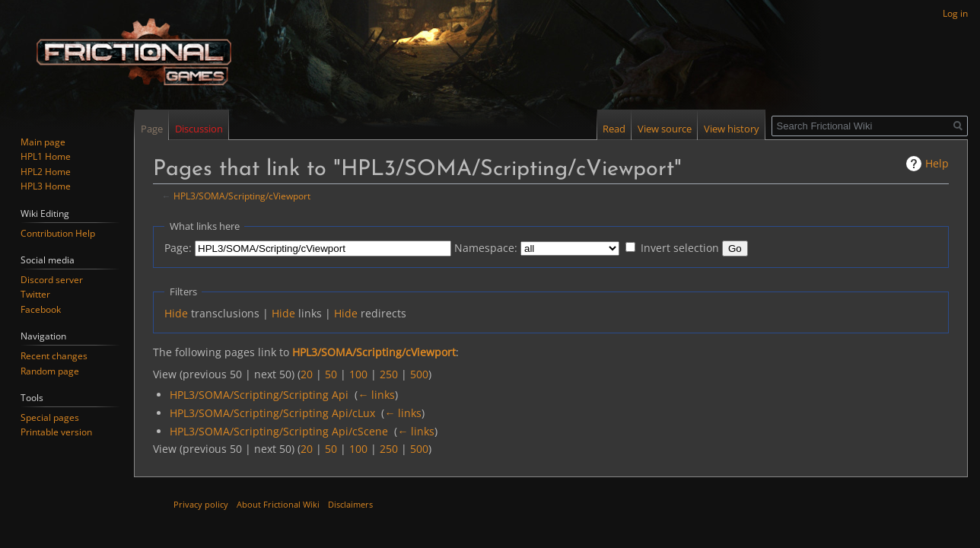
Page (152, 129)
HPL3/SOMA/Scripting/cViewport (242, 196)
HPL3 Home (46, 186)
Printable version (56, 432)
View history (732, 129)
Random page (50, 371)
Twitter (35, 294)
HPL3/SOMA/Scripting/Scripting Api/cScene (279, 431)
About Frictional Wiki (278, 504)
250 (389, 374)
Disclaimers (350, 504)
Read (614, 129)
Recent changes (54, 356)
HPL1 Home (46, 156)
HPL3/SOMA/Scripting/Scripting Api (259, 395)
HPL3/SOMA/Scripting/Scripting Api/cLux (272, 413)
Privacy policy (201, 504)
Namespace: (486, 248)
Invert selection (680, 248)
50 (331, 374)
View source (665, 129)
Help (937, 163)
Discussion (199, 129)
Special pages (50, 417)
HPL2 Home (46, 172)
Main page (43, 142)
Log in (955, 13)
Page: (178, 248)
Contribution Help (58, 233)
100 (358, 374)
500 (419, 374)
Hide (176, 313)
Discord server (52, 280)
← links (376, 395)
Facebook (41, 309)
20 (307, 374)
